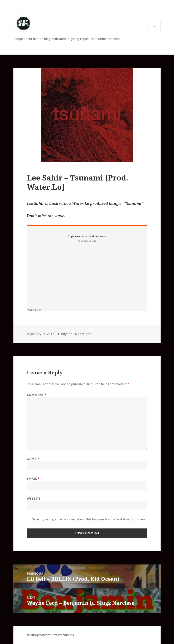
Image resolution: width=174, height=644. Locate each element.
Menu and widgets (155, 33)
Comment (37, 395)
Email (33, 479)
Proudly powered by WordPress (50, 635)
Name (33, 459)
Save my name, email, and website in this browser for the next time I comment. (89, 519)
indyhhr (66, 334)
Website (34, 499)
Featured (85, 334)
